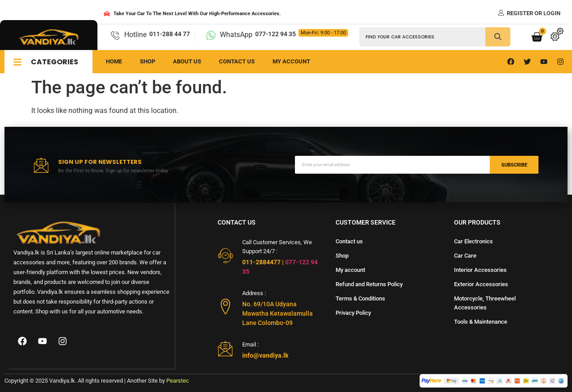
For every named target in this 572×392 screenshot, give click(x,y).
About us (187, 61)
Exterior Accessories (481, 284)
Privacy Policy (353, 313)
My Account (291, 61)
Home (114, 61)
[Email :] (225, 348)
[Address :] (225, 307)
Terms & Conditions (360, 298)
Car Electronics (473, 241)
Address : (254, 293)
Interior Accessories (480, 270)
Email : (250, 344)
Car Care (465, 256)
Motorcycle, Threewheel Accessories (485, 303)
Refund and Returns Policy (369, 284)
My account (350, 270)
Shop (147, 61)
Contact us (237, 61)
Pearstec (178, 381)
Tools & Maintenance (481, 322)
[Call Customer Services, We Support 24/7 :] (225, 256)
